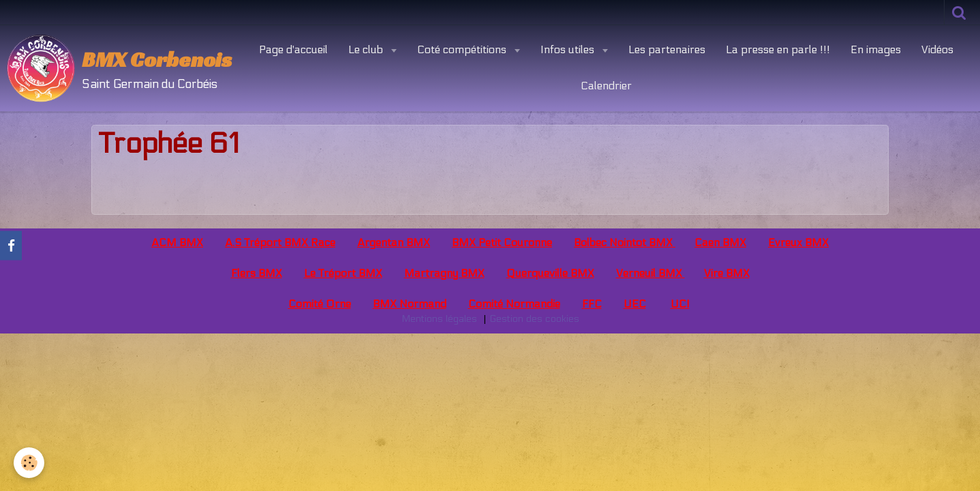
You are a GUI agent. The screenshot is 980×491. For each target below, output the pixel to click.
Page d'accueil (293, 49)
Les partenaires (667, 49)
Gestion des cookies (534, 319)
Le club (367, 49)
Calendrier (606, 86)
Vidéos (937, 49)
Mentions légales (439, 319)
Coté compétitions (463, 49)
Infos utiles (569, 49)
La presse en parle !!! (778, 49)
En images (876, 49)
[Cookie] (29, 463)
